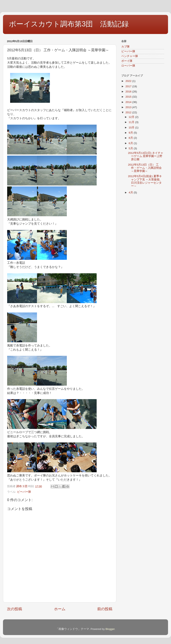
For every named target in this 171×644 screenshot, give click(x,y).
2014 (129, 102)
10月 (132, 128)
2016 (129, 92)
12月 (132, 117)
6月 (131, 143)
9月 (131, 133)
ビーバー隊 (24, 492)
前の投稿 (105, 609)
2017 (129, 86)
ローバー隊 (128, 66)
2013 (129, 107)
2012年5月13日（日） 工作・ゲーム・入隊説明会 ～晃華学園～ (145, 168)
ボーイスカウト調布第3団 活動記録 (69, 24)
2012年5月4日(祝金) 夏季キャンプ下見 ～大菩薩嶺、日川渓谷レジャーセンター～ (145, 181)
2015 (129, 97)
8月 (131, 138)
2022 (129, 81)
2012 (129, 112)
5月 (131, 148)
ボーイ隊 (127, 61)
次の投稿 (15, 609)
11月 (132, 122)
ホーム (60, 609)
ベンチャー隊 (130, 56)
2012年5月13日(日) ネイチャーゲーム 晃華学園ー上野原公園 (146, 156)
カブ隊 (125, 47)
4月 (131, 193)
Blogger (110, 629)
